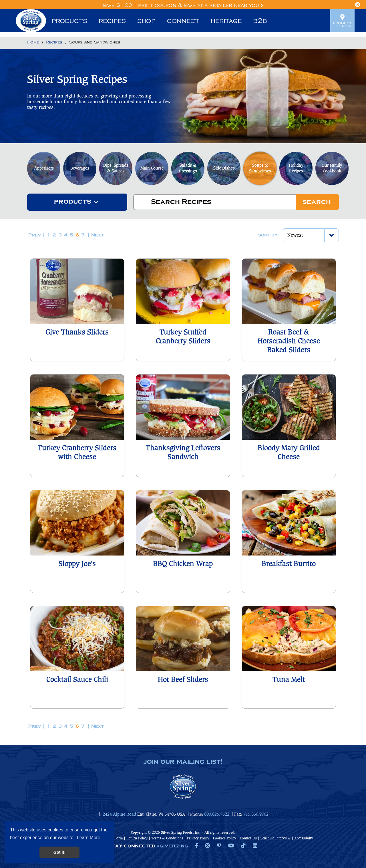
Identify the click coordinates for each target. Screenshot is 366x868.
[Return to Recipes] (54, 43)
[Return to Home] (33, 43)
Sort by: (268, 235)
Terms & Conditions (167, 838)
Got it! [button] (59, 852)
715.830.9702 (256, 815)
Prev (35, 235)
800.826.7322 (217, 815)
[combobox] (77, 202)
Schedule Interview (276, 838)
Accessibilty (304, 838)
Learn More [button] (89, 838)
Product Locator (342, 21)
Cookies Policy (225, 838)
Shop (146, 21)
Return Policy (137, 838)
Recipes (112, 21)
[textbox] (73, 202)
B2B (260, 21)
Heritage (226, 21)
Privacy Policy (198, 838)
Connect (183, 21)
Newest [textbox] (295, 235)
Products (69, 21)
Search (317, 202)
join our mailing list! (183, 762)
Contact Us (248, 838)
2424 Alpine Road (119, 815)
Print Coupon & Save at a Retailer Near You (201, 5)
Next (98, 235)
